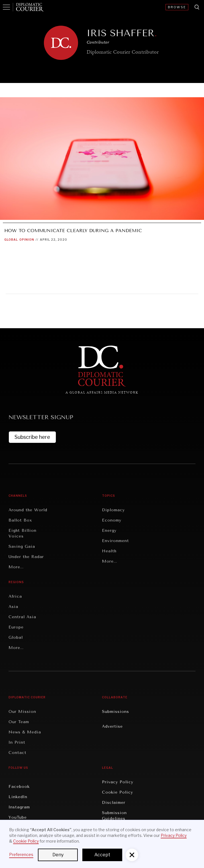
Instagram (19, 807)
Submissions (116, 712)
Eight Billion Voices (23, 533)
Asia (13, 607)
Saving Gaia (22, 546)
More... (16, 567)
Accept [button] (102, 855)
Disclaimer (114, 803)
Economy (112, 520)
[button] (132, 855)
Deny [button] (58, 855)
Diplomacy (113, 510)
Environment (116, 541)
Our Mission (22, 712)
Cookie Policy (118, 792)
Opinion (27, 240)
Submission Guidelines (114, 816)
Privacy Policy (118, 782)
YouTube (18, 817)
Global (11, 240)
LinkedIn (18, 797)
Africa (15, 596)
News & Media (25, 732)
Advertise (112, 726)
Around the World (28, 510)
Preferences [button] (21, 854)
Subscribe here (32, 437)
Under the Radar (26, 557)
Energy (109, 531)
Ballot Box (20, 520)
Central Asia (22, 617)
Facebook (19, 787)
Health (109, 551)
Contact (18, 753)
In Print (17, 742)
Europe (16, 627)
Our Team (19, 722)
